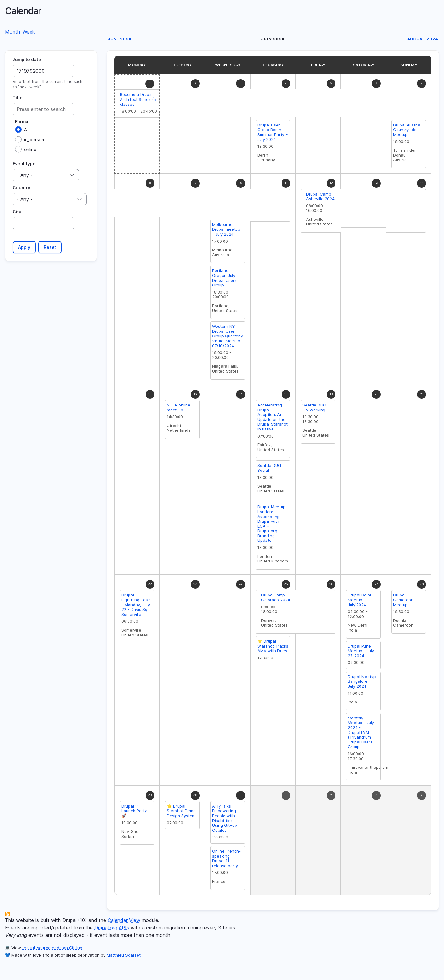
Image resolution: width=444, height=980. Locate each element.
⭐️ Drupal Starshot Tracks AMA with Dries (273, 647)
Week (29, 33)
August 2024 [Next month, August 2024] (423, 40)
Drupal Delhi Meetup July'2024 (359, 601)
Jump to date (27, 61)
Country (21, 189)
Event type (24, 165)
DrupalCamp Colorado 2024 (276, 599)
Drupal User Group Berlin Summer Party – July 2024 (273, 134)
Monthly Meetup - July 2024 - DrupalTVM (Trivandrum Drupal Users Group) (361, 734)
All (26, 131)
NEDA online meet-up (179, 409)
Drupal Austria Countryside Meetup (407, 131)
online (30, 151)
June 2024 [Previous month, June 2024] (120, 40)
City (17, 213)
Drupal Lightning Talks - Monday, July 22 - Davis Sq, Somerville (136, 606)
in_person (34, 141)
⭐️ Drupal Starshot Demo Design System (181, 812)
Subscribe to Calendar (7, 916)
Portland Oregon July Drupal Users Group (224, 279)
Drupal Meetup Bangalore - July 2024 (362, 683)
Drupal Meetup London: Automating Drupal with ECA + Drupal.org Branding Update (271, 525)
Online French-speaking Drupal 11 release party (226, 860)
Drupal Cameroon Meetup (403, 601)
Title (18, 99)
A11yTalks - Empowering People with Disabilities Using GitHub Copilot (225, 820)
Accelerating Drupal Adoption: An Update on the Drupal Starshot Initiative (273, 418)
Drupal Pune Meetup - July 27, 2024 (361, 652)
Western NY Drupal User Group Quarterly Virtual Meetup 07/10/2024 (228, 337)
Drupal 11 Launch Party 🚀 (134, 812)
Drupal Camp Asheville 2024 (320, 198)
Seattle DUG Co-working (314, 409)
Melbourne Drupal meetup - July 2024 (226, 231)
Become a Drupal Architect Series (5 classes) (138, 101)
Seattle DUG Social (269, 469)
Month (12, 33)
